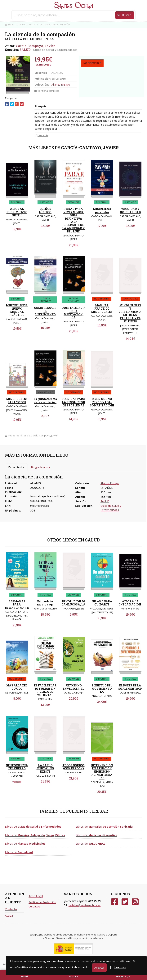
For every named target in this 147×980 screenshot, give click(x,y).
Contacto (11, 909)
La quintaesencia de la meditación (45, 401)
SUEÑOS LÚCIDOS (45, 210)
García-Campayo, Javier (36, 46)
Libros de (33, 827)
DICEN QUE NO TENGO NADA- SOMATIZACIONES (103, 402)
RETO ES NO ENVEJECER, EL (73, 687)
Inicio (9, 25)
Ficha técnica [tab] (16, 467)
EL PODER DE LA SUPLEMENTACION (132, 687)
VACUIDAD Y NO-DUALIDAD (130, 210)
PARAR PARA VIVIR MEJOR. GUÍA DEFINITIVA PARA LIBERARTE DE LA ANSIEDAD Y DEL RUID (73, 220)
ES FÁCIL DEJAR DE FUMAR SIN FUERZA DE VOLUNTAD (45, 690)
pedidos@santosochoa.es (84, 905)
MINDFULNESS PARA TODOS (17, 401)
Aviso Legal (36, 896)
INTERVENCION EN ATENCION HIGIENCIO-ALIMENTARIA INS (102, 772)
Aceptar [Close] (99, 967)
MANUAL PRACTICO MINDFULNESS (102, 309)
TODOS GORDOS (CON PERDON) (74, 767)
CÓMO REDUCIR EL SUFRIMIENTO (45, 311)
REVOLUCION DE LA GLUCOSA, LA (73, 603)
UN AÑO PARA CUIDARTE (102, 603)
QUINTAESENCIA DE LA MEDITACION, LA (74, 313)
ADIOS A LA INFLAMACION (130, 603)
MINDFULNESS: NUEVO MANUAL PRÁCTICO (17, 310)
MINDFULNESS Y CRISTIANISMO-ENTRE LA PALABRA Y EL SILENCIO (130, 313)
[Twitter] (125, 902)
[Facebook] (115, 902)
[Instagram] (135, 902)
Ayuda (9, 916)
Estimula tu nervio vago (45, 603)
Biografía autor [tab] (41, 467)
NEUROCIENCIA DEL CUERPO (17, 767)
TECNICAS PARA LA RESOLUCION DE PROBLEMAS (73, 402)
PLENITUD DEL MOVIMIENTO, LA (102, 689)
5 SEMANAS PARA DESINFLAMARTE (17, 605)
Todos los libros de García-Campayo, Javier (31, 435)
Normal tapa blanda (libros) (48, 496)
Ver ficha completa (47, 91)
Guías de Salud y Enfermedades (55, 50)
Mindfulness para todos (102, 210)
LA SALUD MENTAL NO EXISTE (45, 768)
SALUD (25, 50)
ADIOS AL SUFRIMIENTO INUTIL (17, 212)
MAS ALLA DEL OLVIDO (17, 687)
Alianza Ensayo (61, 85)
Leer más (120, 967)
